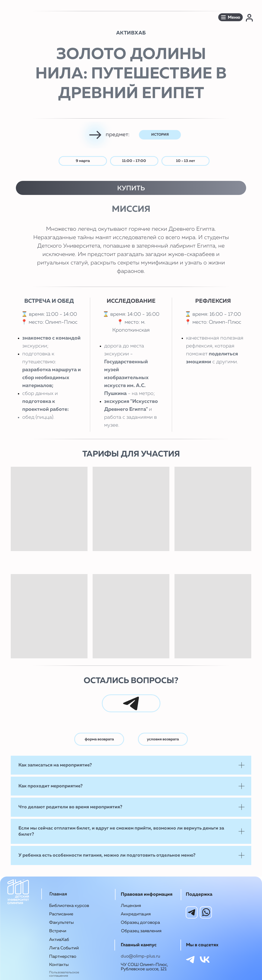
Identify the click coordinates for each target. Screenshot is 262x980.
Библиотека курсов (69, 906)
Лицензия (131, 906)
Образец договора (140, 923)
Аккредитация (136, 914)
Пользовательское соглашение (64, 974)
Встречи (58, 931)
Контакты (59, 965)
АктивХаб (59, 940)
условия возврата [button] (163, 739)
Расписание (61, 914)
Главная (58, 894)
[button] (231, 17)
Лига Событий (64, 948)
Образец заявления (141, 931)
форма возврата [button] (99, 739)
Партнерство (63, 957)
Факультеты (62, 923)
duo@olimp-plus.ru (140, 956)
